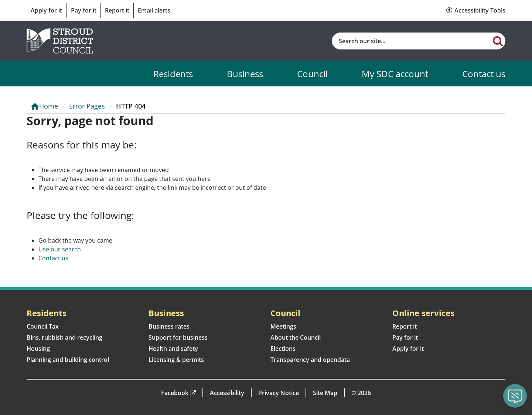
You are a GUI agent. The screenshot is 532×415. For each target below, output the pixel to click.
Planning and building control (68, 360)
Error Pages (87, 106)
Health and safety (173, 349)
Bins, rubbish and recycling (64, 337)
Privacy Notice (279, 393)
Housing (38, 349)
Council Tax (43, 326)
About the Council (296, 337)
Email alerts (154, 10)
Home (49, 106)
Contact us (484, 74)
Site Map (325, 393)
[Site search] (411, 41)
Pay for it (84, 10)
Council (312, 74)
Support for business (178, 337)
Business (245, 74)
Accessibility (227, 393)
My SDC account (395, 74)
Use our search (60, 249)
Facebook (175, 393)
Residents (173, 74)
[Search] (498, 41)
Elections (283, 349)
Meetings (283, 326)
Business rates (169, 326)
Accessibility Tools (480, 10)
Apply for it (46, 10)
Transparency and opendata (310, 360)
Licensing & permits (176, 360)
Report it (117, 10)
